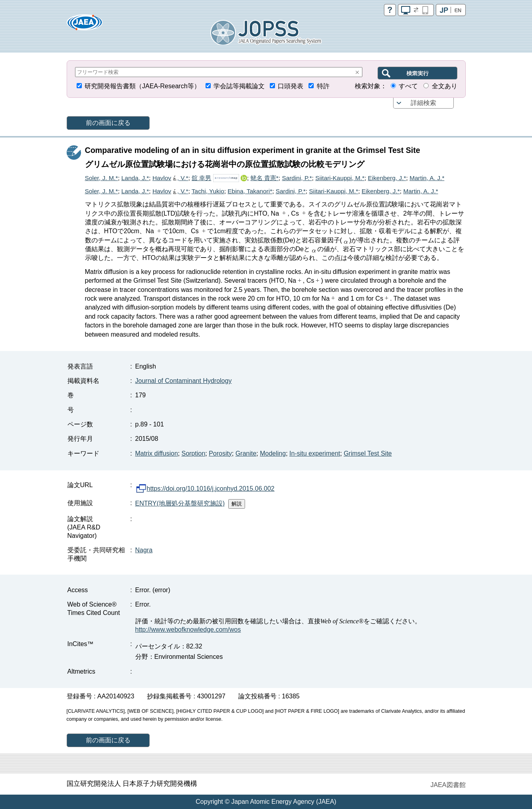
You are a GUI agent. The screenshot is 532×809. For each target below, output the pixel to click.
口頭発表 (291, 86)
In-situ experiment (315, 453)
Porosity (220, 453)
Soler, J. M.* (102, 178)
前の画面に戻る (108, 123)
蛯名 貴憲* (265, 178)
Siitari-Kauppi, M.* (340, 178)
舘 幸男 (201, 178)
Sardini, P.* (297, 178)
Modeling (273, 453)
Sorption (194, 453)
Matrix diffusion (157, 453)
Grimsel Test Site (368, 453)
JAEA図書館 (448, 785)
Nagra (144, 550)
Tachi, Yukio (208, 191)
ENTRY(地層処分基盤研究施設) (180, 503)
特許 (323, 86)
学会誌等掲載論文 (239, 86)
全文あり (445, 86)
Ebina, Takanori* (250, 191)
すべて (408, 86)
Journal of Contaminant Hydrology (184, 381)
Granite (246, 453)
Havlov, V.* (170, 178)
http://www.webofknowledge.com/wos (188, 630)
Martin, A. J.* (427, 178)
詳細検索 (423, 103)
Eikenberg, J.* (387, 178)
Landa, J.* (135, 178)
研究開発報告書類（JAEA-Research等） (142, 86)
